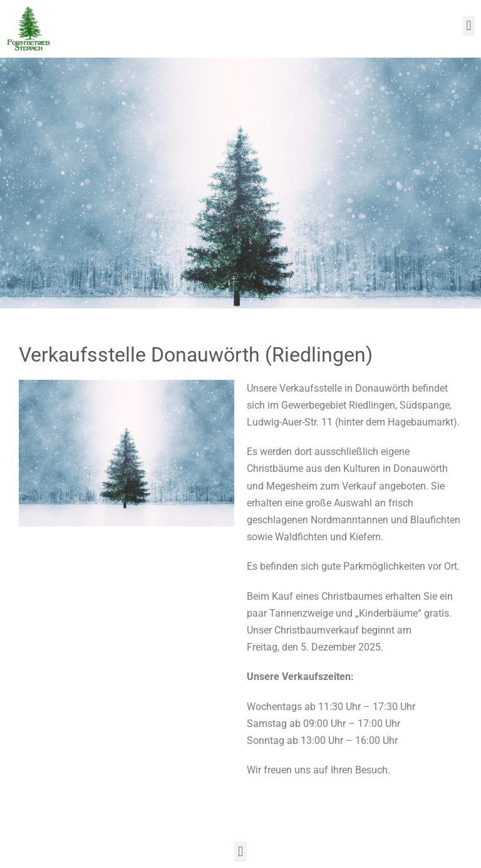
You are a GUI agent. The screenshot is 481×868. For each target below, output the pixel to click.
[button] (469, 26)
